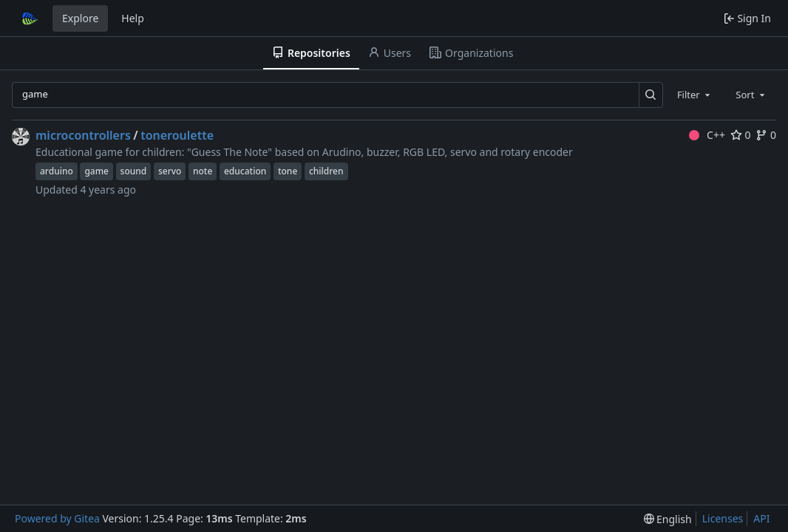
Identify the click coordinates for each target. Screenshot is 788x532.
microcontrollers (83, 135)
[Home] (28, 18)
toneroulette (177, 135)
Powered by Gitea (57, 518)
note (203, 171)
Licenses (723, 518)
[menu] (668, 519)
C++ (707, 135)
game (96, 171)
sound (134, 171)
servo (170, 171)
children (326, 171)
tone (288, 171)
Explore (80, 18)
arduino (57, 171)
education (245, 171)
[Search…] (651, 95)
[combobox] (695, 95)
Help (133, 18)
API (761, 518)
